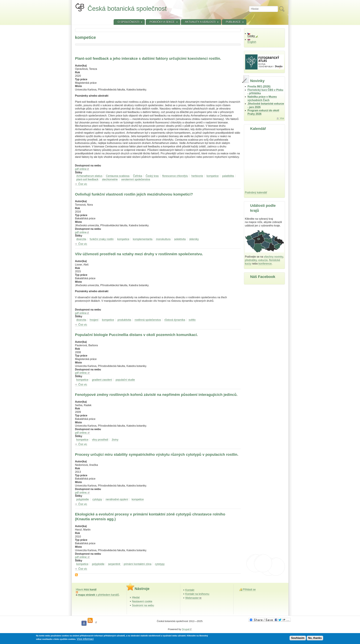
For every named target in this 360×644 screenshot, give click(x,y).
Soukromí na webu (143, 605)
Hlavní (86, 589)
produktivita (124, 320)
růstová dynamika (175, 320)
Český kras (152, 176)
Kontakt (190, 590)
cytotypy (97, 499)
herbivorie (197, 176)
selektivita (180, 239)
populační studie (125, 380)
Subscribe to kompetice (76, 575)
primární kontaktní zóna (138, 564)
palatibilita (228, 176)
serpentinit (114, 564)
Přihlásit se (249, 589)
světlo (192, 320)
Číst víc (83, 184)
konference (265, 264)
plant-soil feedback (87, 179)
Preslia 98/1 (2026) (259, 86)
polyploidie (83, 499)
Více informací (85, 639)
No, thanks (315, 638)
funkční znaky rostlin (102, 239)
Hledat (136, 597)
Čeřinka (138, 176)
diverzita (81, 239)
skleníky (194, 239)
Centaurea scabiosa (118, 176)
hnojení (94, 320)
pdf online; (83, 373)
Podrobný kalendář (256, 192)
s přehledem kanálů (98, 595)
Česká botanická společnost (127, 9)
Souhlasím (298, 638)
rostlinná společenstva (148, 320)
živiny (115, 440)
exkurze (263, 260)
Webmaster (194, 598)
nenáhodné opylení (117, 499)
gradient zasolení (102, 380)
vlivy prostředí (100, 440)
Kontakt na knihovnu (197, 594)
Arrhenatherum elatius (89, 176)
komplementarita (143, 239)
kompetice (213, 176)
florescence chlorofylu (175, 176)
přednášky (251, 260)
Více (282, 118)
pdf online (82, 169)
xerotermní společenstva (136, 179)
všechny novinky (274, 257)
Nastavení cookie (142, 601)
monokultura (163, 239)
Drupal (187, 629)
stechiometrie (110, 179)
